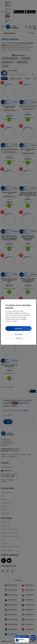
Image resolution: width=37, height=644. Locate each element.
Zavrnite (19, 338)
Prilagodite (19, 334)
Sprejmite (18, 329)
